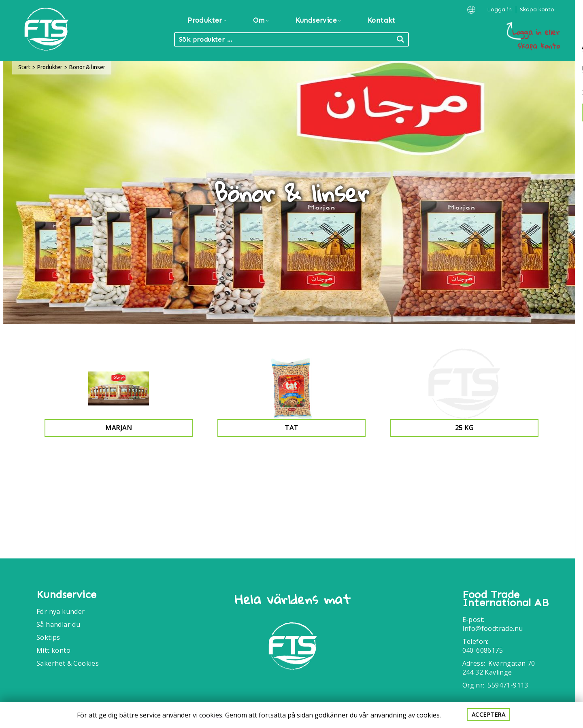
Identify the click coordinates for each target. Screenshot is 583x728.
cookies (211, 715)
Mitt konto (53, 650)
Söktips (48, 637)
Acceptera (489, 714)
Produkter (50, 67)
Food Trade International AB (505, 599)
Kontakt (382, 20)
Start (24, 67)
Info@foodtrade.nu (493, 628)
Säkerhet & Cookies (68, 663)
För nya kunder (61, 611)
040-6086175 (483, 650)
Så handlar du (58, 624)
